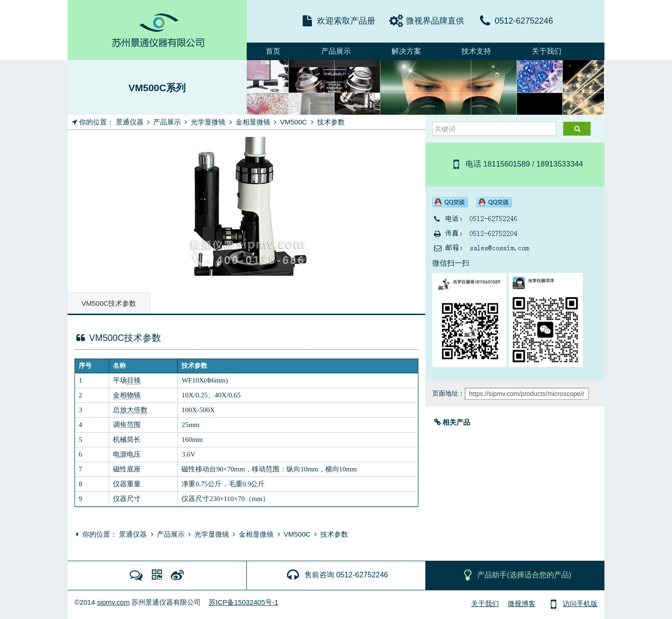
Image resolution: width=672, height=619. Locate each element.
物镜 (134, 395)
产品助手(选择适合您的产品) (516, 575)
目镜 (134, 380)
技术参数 (331, 122)
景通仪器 (130, 122)
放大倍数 (134, 410)
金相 (120, 395)
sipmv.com (114, 602)
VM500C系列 (157, 88)
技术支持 (476, 51)
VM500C (293, 122)
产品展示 (336, 51)
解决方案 (406, 51)
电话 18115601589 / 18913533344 (516, 164)
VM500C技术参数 (109, 303)
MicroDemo (157, 30)
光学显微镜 (208, 122)
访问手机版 (572, 604)
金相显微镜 (253, 122)
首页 (273, 51)
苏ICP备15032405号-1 (243, 602)
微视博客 (522, 604)
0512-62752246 (524, 21)
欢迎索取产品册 (346, 21)
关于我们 (547, 51)
